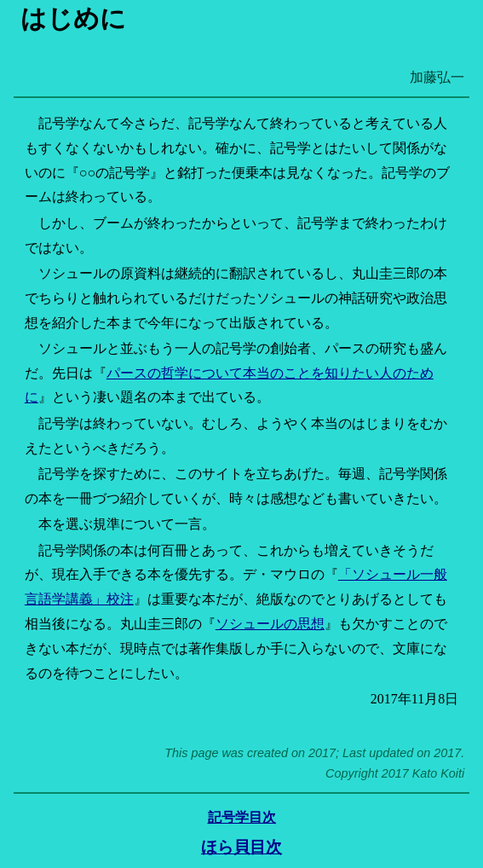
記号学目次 (242, 817)
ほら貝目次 (241, 847)
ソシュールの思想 (270, 624)
